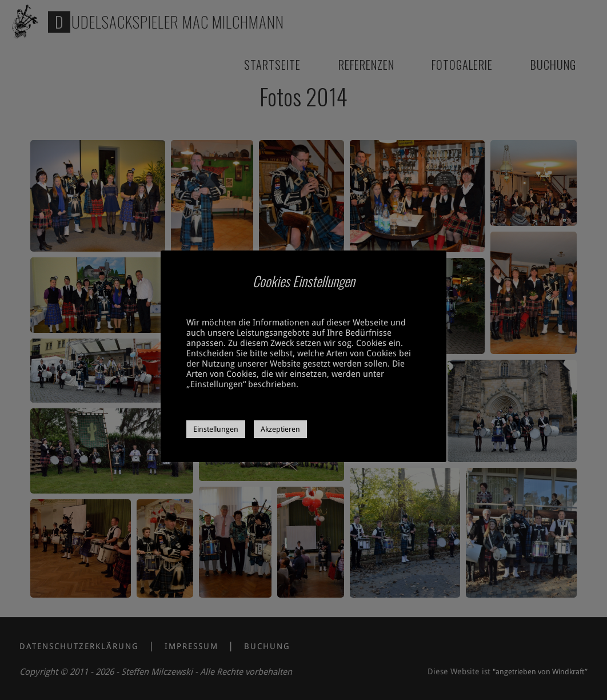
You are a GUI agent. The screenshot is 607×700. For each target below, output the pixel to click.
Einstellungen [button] (216, 429)
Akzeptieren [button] (280, 429)
